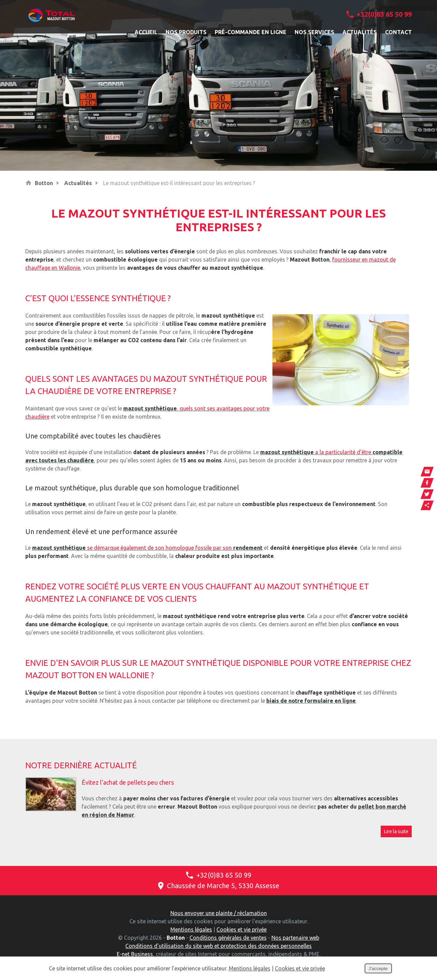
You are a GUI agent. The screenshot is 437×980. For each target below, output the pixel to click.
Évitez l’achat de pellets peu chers (128, 782)
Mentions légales (191, 929)
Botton (44, 183)
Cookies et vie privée (242, 929)
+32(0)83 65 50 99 (379, 14)
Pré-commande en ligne (251, 32)
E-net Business (135, 954)
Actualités (360, 32)
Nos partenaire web (295, 938)
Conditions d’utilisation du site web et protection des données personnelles (218, 946)
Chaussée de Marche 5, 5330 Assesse (219, 886)
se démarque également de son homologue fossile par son (147, 548)
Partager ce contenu (427, 505)
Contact (398, 32)
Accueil (146, 32)
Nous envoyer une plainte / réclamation (219, 913)
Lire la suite (396, 831)
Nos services (314, 32)
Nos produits (186, 32)
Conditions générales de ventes (228, 938)
